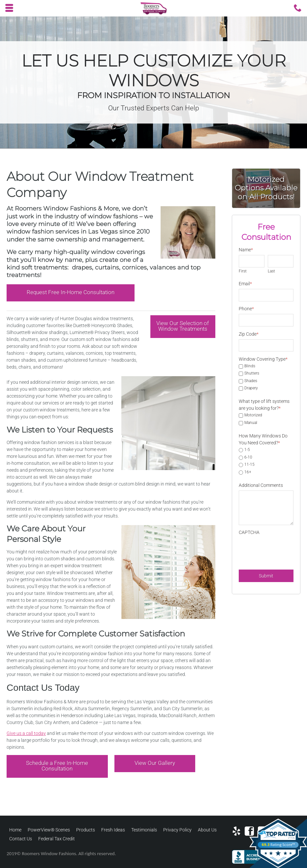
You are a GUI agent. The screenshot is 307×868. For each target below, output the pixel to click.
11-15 (249, 465)
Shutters (252, 374)
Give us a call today (26, 733)
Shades (251, 381)
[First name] (252, 261)
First (243, 271)
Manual (251, 423)
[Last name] (281, 261)
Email (245, 284)
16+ (248, 472)
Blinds (250, 366)
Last (271, 271)
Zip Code (249, 334)
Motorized (253, 415)
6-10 (248, 458)
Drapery (251, 388)
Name (246, 250)
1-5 (247, 450)
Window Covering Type (263, 359)
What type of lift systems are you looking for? (264, 405)
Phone (246, 309)
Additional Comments (261, 485)
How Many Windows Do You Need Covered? (263, 439)
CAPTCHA (249, 532)
